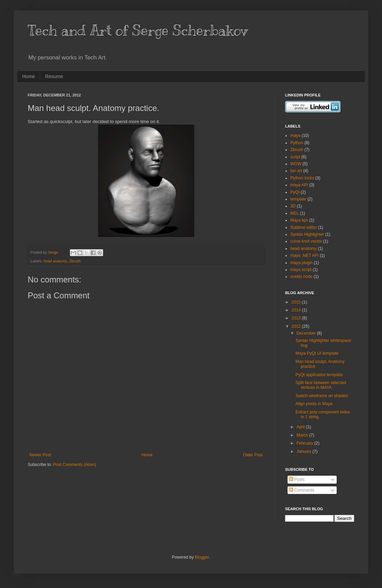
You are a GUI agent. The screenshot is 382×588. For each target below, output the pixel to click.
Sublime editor (304, 227)
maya (295, 136)
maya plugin (302, 263)
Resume (54, 76)
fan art (296, 171)
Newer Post (40, 455)
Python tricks (302, 178)
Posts (297, 479)
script (295, 157)
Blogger (202, 557)
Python (297, 143)
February (305, 443)
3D (293, 206)
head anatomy (55, 261)
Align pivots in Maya (314, 404)
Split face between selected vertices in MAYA (321, 385)
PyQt (295, 192)
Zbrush (75, 261)
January (304, 451)
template (298, 199)
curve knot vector (306, 241)
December (307, 333)
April (301, 427)
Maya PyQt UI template (317, 353)
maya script (301, 270)
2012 (297, 326)
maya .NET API (304, 255)
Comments (302, 490)
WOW (296, 164)
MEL (295, 213)
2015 (297, 302)
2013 (297, 318)
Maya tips (299, 220)
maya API (299, 185)
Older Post (253, 455)
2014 (297, 310)
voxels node (301, 277)
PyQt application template (319, 375)
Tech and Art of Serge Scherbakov (138, 30)
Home (29, 76)
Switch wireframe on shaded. (322, 396)
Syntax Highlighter (307, 234)
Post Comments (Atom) (75, 465)
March (303, 435)
